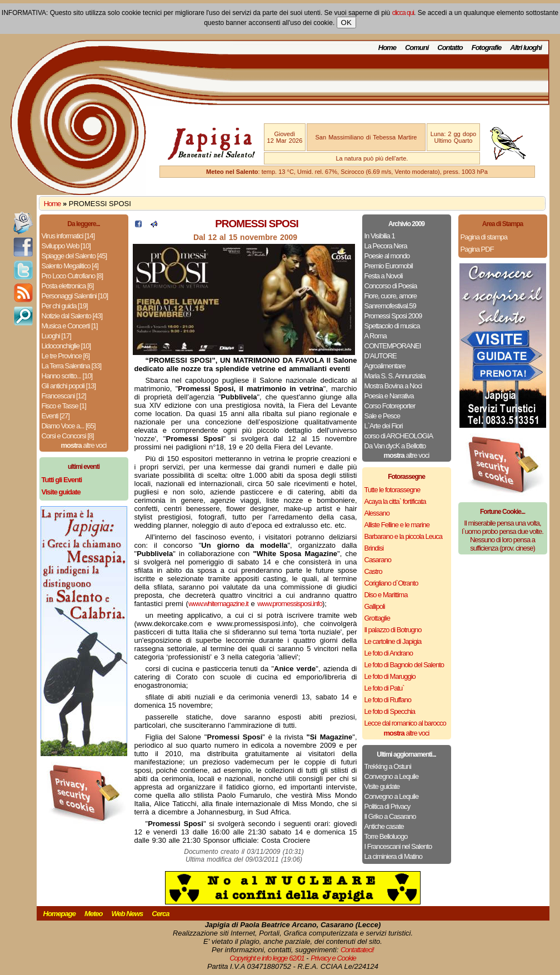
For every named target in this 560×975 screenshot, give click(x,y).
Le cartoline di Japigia (393, 641)
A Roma (376, 336)
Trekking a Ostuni (388, 766)
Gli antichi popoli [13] (69, 386)
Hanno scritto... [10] (67, 376)
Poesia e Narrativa (389, 396)
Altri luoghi (526, 47)
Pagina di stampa (484, 237)
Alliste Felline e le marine (397, 525)
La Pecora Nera (386, 246)
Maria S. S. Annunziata (395, 376)
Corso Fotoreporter (390, 406)
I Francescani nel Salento (398, 846)
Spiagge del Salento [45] (74, 256)
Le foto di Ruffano (388, 700)
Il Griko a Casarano (390, 816)
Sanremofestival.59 (390, 306)
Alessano (377, 513)
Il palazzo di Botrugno (393, 630)
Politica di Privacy (387, 806)
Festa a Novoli (384, 276)
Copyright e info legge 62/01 (267, 958)
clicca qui (403, 13)
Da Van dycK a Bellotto (395, 446)
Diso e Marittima (386, 595)
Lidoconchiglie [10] (66, 346)
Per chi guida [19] (65, 306)
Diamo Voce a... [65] (69, 426)
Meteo (94, 914)
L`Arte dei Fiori (384, 426)
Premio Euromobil (389, 266)
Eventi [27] (56, 416)
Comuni (417, 47)
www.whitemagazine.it (218, 604)
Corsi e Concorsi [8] (68, 436)
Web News (127, 914)
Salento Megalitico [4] (70, 266)
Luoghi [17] (56, 336)
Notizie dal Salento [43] (72, 316)
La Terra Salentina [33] (72, 366)
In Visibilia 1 (380, 236)
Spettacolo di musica (392, 326)
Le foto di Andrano (389, 653)
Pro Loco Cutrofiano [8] (72, 276)
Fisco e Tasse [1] (64, 406)
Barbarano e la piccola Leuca (403, 536)
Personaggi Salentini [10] (75, 296)
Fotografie (487, 47)
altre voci (84, 445)
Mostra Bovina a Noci (393, 386)
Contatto (450, 47)
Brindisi (374, 548)
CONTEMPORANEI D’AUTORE (393, 351)
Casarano (378, 560)
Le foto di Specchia (390, 711)
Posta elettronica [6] (68, 286)
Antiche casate (384, 826)
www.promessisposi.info (290, 604)
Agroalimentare (385, 366)
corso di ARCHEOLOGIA (399, 436)
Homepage (59, 914)
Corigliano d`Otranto (391, 583)
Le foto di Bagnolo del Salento (404, 665)
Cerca (160, 914)
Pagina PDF (477, 249)
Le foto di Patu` (384, 688)
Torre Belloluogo (386, 836)
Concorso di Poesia (391, 286)
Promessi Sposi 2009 (393, 316)
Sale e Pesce (382, 416)
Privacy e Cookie (333, 958)
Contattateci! (357, 950)
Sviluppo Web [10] (66, 246)
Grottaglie (377, 618)
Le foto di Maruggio (390, 676)
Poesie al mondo (387, 256)
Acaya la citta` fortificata (395, 501)
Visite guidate (382, 786)
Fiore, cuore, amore (391, 296)
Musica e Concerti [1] (70, 326)
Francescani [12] (64, 396)
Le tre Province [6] (66, 356)
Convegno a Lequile (392, 776)
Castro (373, 571)
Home (387, 47)
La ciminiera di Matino (393, 856)
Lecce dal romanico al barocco (405, 723)
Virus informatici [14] (68, 236)
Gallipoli (375, 606)
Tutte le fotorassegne (392, 490)
